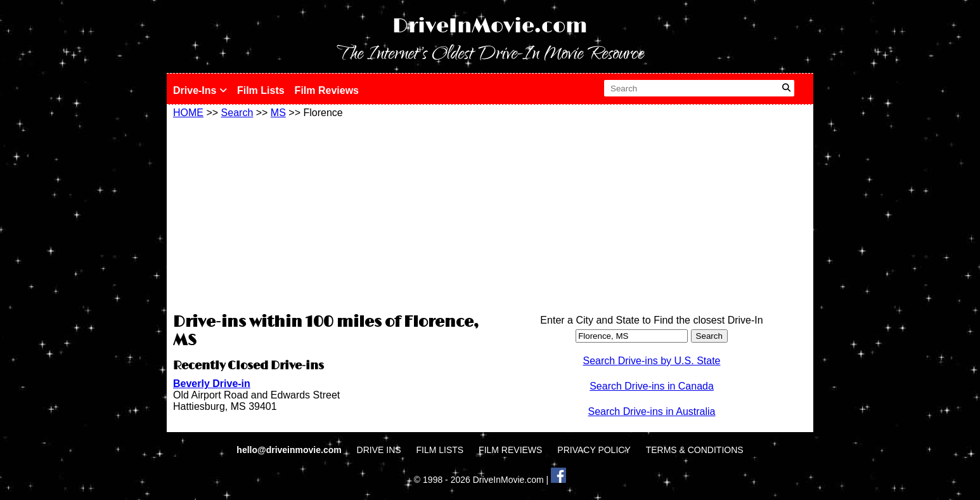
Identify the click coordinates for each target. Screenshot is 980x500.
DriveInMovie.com (490, 26)
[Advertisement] (328, 214)
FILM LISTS (440, 450)
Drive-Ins (200, 90)
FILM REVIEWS (510, 450)
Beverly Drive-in (212, 384)
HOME (188, 113)
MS (278, 113)
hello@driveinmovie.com (290, 450)
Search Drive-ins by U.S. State (652, 361)
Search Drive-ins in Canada (652, 386)
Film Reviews (327, 90)
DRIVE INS (379, 450)
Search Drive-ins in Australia (652, 411)
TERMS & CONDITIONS (695, 450)
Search (237, 113)
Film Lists (261, 90)
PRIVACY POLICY (594, 450)
